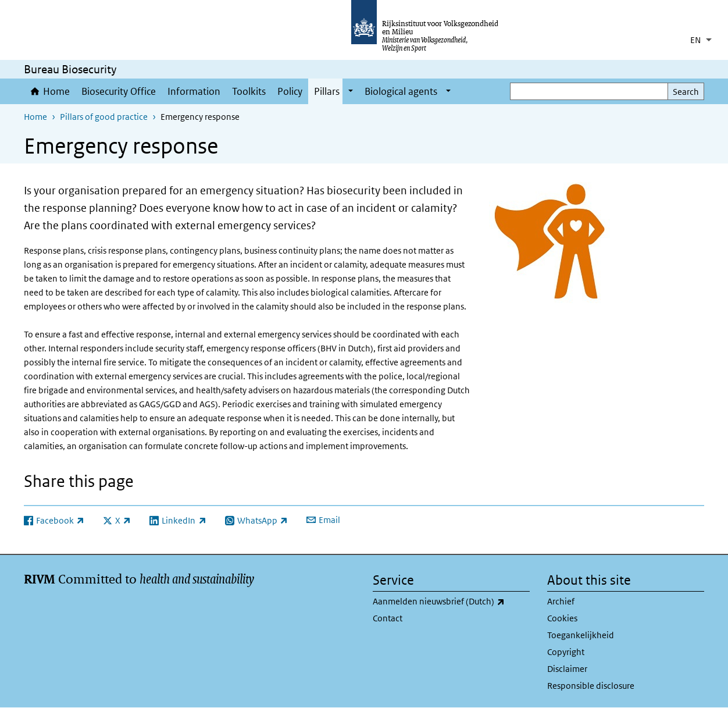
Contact (388, 618)
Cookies (562, 618)
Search (686, 92)
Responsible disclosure (591, 686)
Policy (290, 91)
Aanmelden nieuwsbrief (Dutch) (451, 602)
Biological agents (401, 91)
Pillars (327, 91)
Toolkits (249, 91)
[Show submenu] (351, 91)
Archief (561, 601)
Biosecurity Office (119, 91)
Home (56, 91)
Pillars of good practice (104, 117)
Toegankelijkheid (581, 635)
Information (194, 91)
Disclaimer (567, 669)
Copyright (566, 652)
